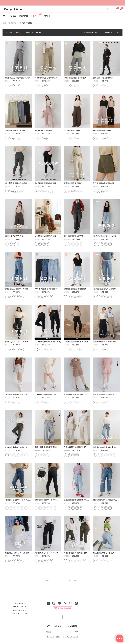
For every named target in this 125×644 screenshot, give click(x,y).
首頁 (5, 23)
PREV (47, 581)
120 (40, 32)
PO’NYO (13, 23)
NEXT (78, 581)
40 (33, 32)
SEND (77, 632)
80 (37, 32)
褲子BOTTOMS (26, 23)
